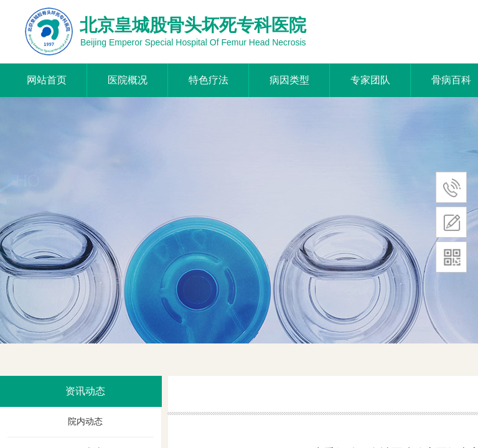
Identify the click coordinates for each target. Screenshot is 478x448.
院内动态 (85, 422)
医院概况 (128, 80)
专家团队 (370, 80)
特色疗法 (209, 80)
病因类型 (289, 80)
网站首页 (47, 80)
